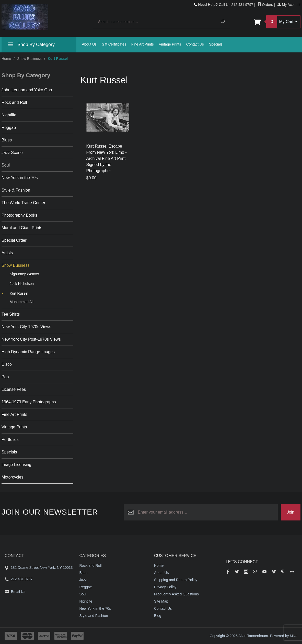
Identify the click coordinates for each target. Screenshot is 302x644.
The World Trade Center (23, 203)
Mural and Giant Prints (22, 228)
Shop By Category (31, 45)
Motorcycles (12, 477)
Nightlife (9, 115)
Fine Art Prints (143, 44)
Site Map (161, 601)
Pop (5, 377)
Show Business (29, 59)
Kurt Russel (19, 293)
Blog (158, 616)
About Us (89, 44)
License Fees (14, 389)
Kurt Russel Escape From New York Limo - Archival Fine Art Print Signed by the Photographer (107, 158)
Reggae (9, 127)
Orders (265, 5)
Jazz (83, 580)
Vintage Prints (170, 44)
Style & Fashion (16, 190)
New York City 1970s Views (26, 327)
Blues (7, 140)
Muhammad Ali (22, 302)
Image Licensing (16, 465)
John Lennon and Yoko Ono (27, 90)
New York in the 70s (20, 178)
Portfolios (10, 440)
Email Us (18, 592)
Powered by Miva (284, 636)
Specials (216, 44)
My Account (289, 5)
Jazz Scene (12, 153)
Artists (7, 253)
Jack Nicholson (22, 284)
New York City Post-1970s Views (31, 339)
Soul (6, 165)
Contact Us (195, 44)
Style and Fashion (94, 616)
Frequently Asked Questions (176, 594)
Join (291, 512)
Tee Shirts (11, 314)
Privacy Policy (165, 587)
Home (6, 59)
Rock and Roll (14, 102)
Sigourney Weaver (24, 274)
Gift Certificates (114, 44)
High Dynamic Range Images (28, 352)
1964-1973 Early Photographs (29, 402)
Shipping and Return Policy (176, 580)
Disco (7, 364)
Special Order (14, 240)
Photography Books (19, 215)
